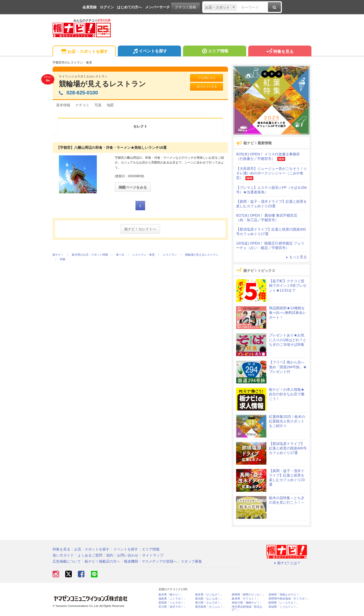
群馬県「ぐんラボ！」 (172, 603)
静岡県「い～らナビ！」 (284, 603)
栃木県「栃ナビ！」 (171, 595)
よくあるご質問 (90, 555)
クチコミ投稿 (186, 7)
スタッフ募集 (191, 561)
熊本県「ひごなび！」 (209, 595)
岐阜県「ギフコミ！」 (246, 599)
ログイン (107, 7)
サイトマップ (153, 555)
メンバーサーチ (157, 7)
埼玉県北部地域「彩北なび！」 (247, 608)
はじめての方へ (129, 7)
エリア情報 (214, 52)
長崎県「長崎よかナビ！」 (285, 595)
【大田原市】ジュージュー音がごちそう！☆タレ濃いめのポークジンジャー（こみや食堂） (271, 173)
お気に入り (207, 78)
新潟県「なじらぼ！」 (209, 599)
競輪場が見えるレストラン (102, 84)
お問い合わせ (128, 555)
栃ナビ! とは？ (287, 563)
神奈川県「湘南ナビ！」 (247, 603)
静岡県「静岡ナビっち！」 (248, 595)
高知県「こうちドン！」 (284, 607)
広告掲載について (67, 561)
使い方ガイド (63, 555)
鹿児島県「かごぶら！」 (210, 607)
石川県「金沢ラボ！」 (172, 607)
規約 (110, 555)
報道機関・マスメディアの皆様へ (150, 561)
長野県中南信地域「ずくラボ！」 (289, 599)
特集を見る (280, 52)
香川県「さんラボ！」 (209, 603)
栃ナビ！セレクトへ (140, 229)
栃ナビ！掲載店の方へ (102, 561)
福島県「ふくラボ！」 (172, 599)
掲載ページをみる (133, 187)
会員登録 (89, 7)
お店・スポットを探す (84, 52)
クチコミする (207, 87)
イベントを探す (149, 52)
